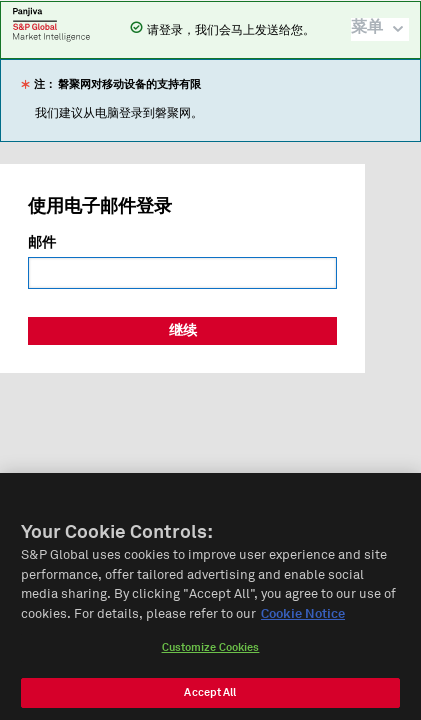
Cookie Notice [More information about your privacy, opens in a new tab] (303, 621)
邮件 (42, 243)
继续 (183, 331)
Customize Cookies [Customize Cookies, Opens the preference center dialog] (211, 655)
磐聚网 (51, 24)
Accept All (210, 700)
